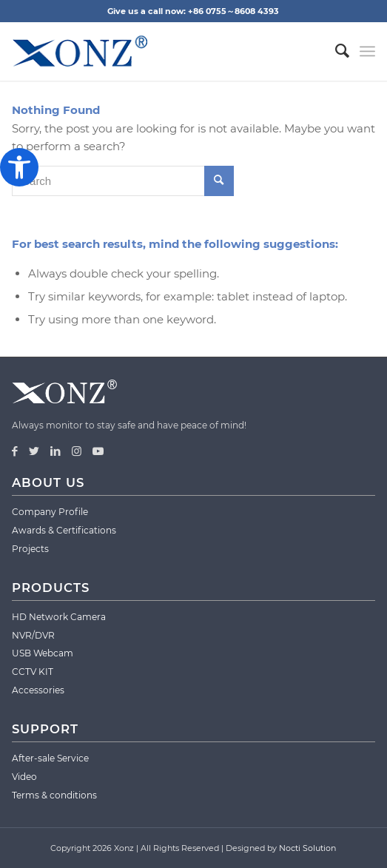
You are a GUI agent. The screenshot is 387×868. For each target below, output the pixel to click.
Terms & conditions (54, 795)
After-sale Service (50, 758)
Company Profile (50, 512)
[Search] (335, 51)
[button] (19, 167)
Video (24, 777)
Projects (30, 549)
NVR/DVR (33, 635)
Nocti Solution (307, 848)
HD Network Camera (59, 617)
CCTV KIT (33, 672)
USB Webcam (43, 653)
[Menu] (367, 51)
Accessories (38, 690)
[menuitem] (335, 51)
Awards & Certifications (64, 530)
